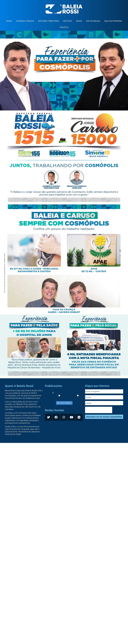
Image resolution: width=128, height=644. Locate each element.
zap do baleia (93, 21)
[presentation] (99, 410)
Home (9, 21)
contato (64, 27)
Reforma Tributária (49, 21)
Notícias (67, 21)
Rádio (79, 21)
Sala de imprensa (113, 21)
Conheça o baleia (25, 21)
